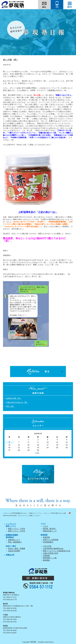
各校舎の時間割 (14, 551)
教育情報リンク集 (50, 558)
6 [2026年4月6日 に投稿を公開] (9, 442)
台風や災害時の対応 (51, 553)
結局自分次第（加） (14, 398)
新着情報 (46, 537)
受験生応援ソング (50, 531)
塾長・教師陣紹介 (15, 542)
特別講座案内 (48, 542)
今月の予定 (47, 546)
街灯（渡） (10, 406)
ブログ (46, 526)
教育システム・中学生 (17, 531)
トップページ (11, 524)
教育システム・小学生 (17, 529)
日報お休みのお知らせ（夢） (17, 402)
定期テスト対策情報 (51, 540)
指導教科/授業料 (12, 535)
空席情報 (46, 556)
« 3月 (37, 453)
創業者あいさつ (14, 540)
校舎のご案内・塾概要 (17, 548)
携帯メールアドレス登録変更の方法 (57, 551)
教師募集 (46, 560)
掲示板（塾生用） (50, 529)
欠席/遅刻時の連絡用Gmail (53, 548)
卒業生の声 (10, 555)
